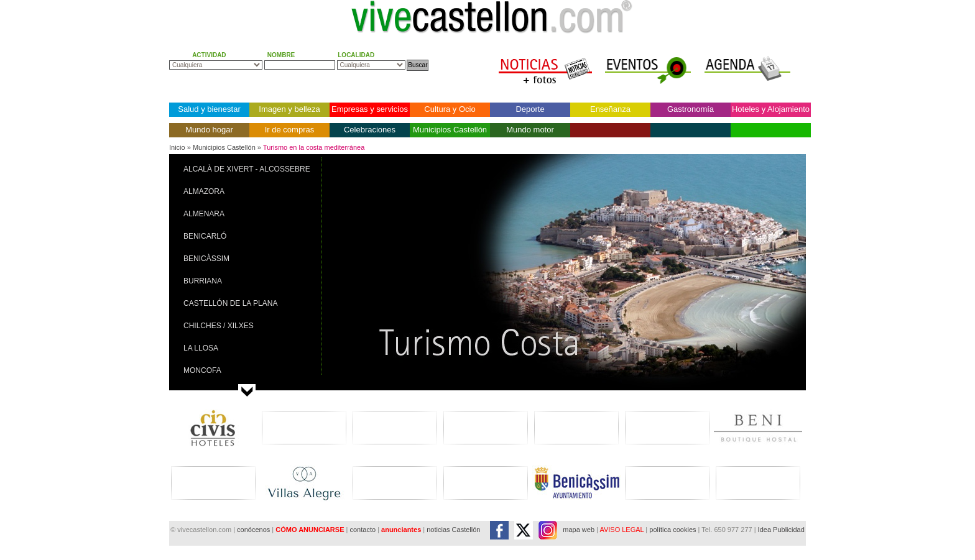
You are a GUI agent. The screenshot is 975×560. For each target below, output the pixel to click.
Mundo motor (530, 130)
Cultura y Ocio (450, 109)
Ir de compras (289, 130)
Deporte (530, 109)
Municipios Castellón (450, 130)
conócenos (254, 530)
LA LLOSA (201, 348)
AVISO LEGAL (622, 530)
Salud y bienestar (209, 109)
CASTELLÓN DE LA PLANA (230, 303)
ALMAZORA (204, 191)
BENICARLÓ (205, 236)
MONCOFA (202, 370)
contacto (363, 530)
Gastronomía (691, 109)
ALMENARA (204, 214)
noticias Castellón (453, 530)
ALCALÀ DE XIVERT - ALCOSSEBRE (247, 169)
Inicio (177, 147)
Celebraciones (370, 130)
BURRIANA (203, 281)
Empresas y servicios (370, 109)
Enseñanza (610, 109)
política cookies (672, 530)
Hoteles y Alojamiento (771, 109)
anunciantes (401, 530)
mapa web (579, 530)
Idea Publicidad (781, 530)
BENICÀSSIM (206, 259)
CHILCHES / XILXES (219, 326)
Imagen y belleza (289, 109)
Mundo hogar (209, 130)
